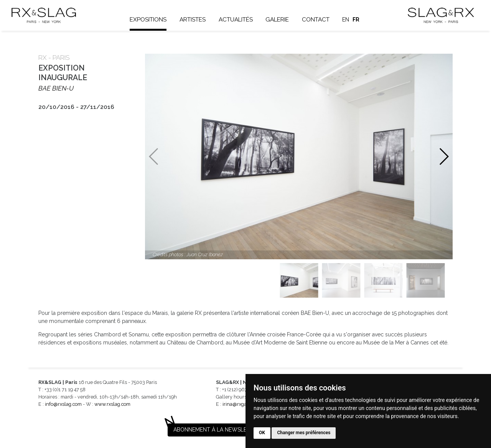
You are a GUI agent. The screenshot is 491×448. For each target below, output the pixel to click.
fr (356, 20)
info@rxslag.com (63, 404)
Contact (316, 20)
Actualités (236, 20)
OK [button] (262, 433)
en (346, 20)
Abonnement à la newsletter (217, 430)
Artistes (193, 20)
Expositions (149, 20)
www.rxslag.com (112, 404)
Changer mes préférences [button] (304, 433)
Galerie (278, 20)
